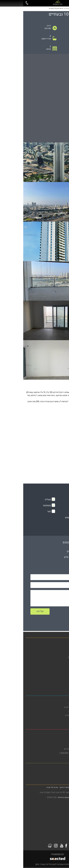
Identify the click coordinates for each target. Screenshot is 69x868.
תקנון (64, 678)
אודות (64, 661)
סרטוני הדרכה (61, 686)
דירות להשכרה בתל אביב (56, 703)
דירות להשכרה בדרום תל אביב (54, 707)
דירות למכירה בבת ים (57, 741)
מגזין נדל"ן (62, 653)
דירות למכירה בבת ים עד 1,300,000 (51, 753)
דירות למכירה (61, 645)
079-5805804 (48, 557)
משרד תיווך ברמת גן (58, 767)
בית (65, 641)
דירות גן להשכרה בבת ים (56, 745)
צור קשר (63, 682)
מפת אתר (63, 665)
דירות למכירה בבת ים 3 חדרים (54, 749)
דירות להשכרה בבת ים (57, 737)
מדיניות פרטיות (60, 673)
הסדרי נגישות (61, 669)
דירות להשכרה (60, 649)
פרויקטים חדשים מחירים (56, 657)
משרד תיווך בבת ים (58, 733)
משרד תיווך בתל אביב (57, 699)
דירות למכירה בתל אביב (56, 719)
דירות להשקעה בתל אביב (56, 711)
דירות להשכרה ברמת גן (57, 771)
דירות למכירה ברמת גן (57, 775)
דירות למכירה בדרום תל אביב (54, 715)
